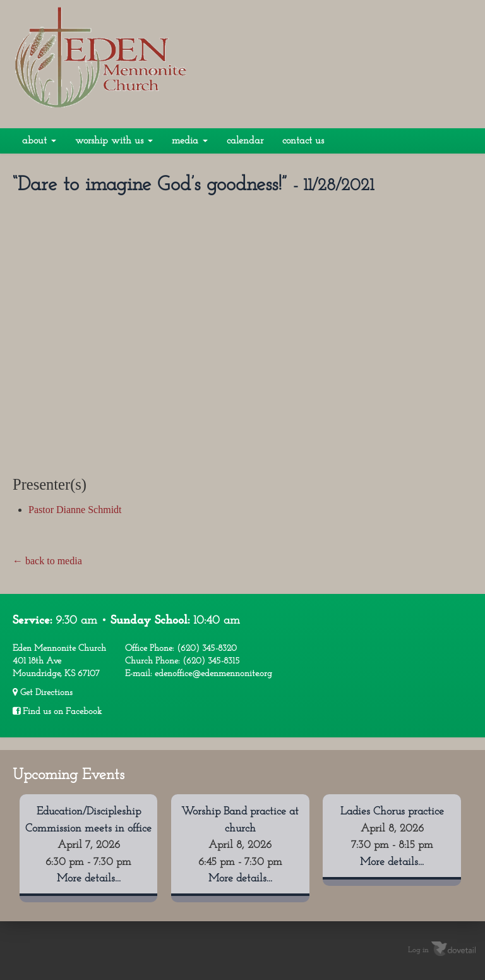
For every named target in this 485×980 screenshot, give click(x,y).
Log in (418, 950)
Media (190, 141)
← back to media (47, 561)
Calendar (245, 141)
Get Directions (43, 693)
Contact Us (303, 141)
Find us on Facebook (57, 711)
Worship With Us (114, 141)
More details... (89, 879)
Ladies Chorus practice (392, 812)
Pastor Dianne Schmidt (75, 510)
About (39, 141)
